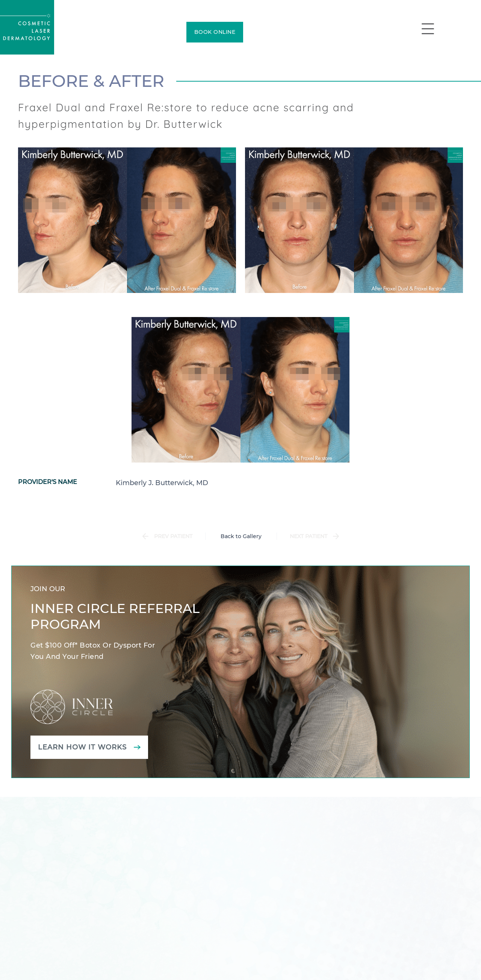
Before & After (91, 81)
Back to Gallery (241, 536)
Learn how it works (82, 747)
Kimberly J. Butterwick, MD (162, 483)
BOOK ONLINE (215, 32)
